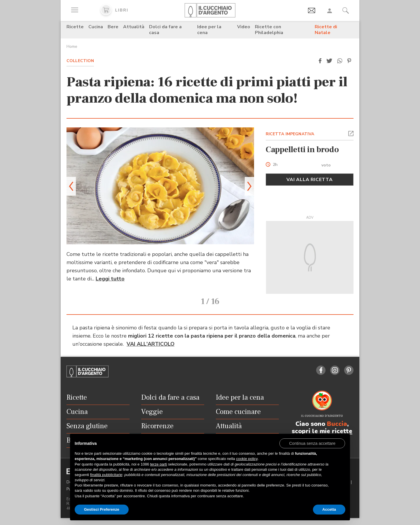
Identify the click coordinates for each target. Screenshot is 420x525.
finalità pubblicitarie (106, 475)
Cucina (96, 27)
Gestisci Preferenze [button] (102, 509)
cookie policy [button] (247, 459)
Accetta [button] (329, 509)
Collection (80, 61)
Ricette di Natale (326, 30)
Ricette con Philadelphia (269, 30)
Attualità (134, 27)
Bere (113, 27)
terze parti (159, 464)
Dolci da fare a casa (165, 30)
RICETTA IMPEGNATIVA (290, 134)
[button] (320, 61)
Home (72, 46)
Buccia (337, 424)
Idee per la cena (209, 30)
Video (244, 27)
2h (275, 165)
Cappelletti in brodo (302, 150)
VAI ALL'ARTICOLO (150, 344)
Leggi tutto (110, 279)
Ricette (75, 27)
